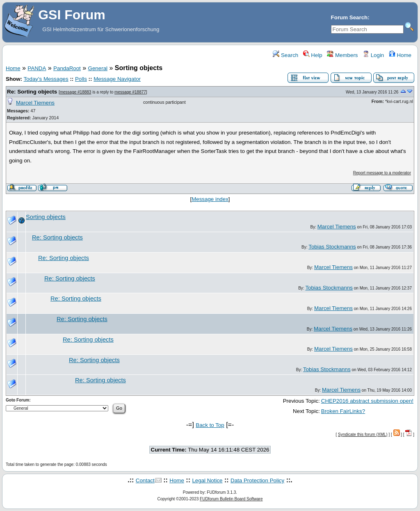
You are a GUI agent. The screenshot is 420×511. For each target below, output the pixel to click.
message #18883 (76, 92)
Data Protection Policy (257, 480)
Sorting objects (46, 217)
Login (373, 55)
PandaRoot (67, 68)
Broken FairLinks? (343, 411)
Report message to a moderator (382, 173)
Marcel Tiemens (35, 103)
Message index (210, 199)
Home (400, 55)
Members (342, 55)
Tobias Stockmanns (332, 247)
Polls (81, 79)
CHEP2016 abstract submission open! (367, 401)
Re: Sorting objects (32, 92)
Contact (145, 480)
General (98, 68)
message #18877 (130, 92)
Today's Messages (46, 79)
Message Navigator (117, 79)
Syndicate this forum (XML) (363, 435)
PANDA (37, 68)
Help (313, 55)
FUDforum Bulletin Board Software (231, 499)
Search (285, 55)
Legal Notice (207, 480)
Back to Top (210, 425)
